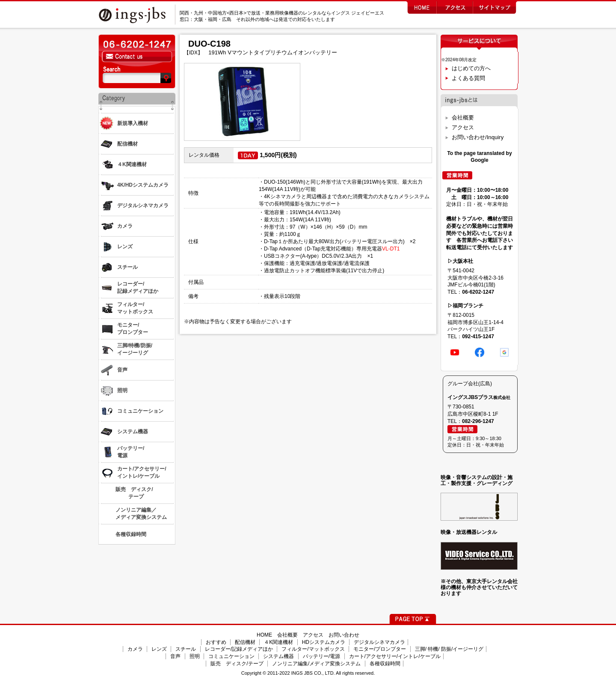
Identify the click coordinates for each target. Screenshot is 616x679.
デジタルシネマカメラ (379, 642)
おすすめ (216, 642)
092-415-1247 (478, 337)
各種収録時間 (385, 664)
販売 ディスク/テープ (237, 664)
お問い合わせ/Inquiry (478, 137)
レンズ (159, 649)
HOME (264, 635)
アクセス (463, 127)
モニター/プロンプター (380, 649)
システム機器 (278, 656)
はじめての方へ (471, 68)
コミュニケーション (231, 656)
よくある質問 (468, 78)
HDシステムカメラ (324, 642)
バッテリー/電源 (321, 656)
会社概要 (463, 118)
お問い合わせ (344, 635)
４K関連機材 (278, 642)
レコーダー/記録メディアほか (239, 649)
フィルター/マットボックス (313, 649)
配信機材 (245, 642)
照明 (195, 656)
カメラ (135, 649)
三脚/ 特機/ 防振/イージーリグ (449, 649)
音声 (175, 656)
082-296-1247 (478, 421)
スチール (186, 649)
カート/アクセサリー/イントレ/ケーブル (395, 656)
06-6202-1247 (478, 292)
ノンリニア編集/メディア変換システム (316, 664)
